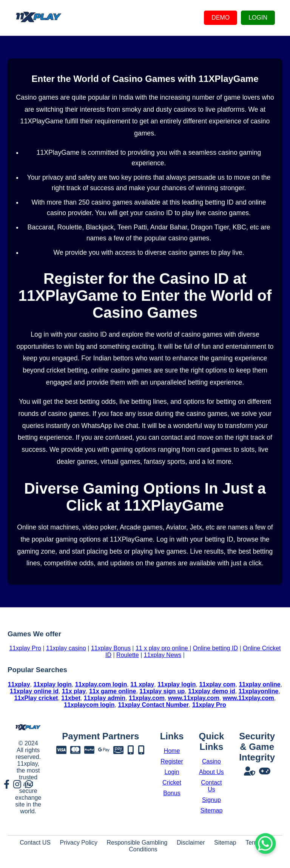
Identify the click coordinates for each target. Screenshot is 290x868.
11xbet (71, 698)
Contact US (35, 843)
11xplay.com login (101, 684)
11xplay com (217, 684)
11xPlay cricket (36, 698)
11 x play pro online (163, 648)
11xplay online (259, 684)
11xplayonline (259, 691)
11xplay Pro (25, 648)
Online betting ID (215, 648)
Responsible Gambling (137, 843)
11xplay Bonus (111, 648)
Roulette (128, 655)
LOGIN (258, 18)
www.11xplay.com (194, 698)
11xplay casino (66, 648)
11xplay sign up (162, 691)
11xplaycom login (89, 705)
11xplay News (163, 655)
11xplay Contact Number (153, 705)
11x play (74, 691)
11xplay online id (34, 691)
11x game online (113, 691)
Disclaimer (191, 843)
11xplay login (52, 684)
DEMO (221, 18)
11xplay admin (105, 698)
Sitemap (225, 843)
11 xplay (142, 684)
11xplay (19, 684)
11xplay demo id (212, 691)
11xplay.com (147, 698)
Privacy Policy (79, 843)
